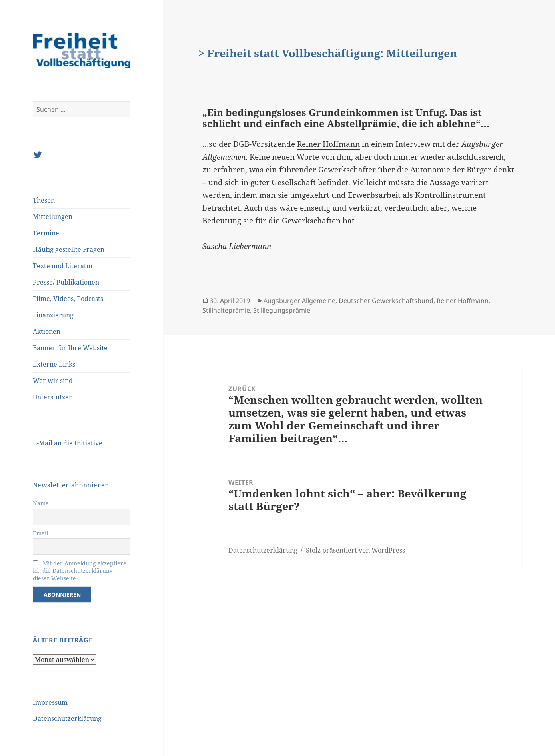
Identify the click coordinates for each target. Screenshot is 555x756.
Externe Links (54, 364)
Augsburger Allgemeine (300, 301)
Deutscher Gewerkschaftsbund (386, 301)
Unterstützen (53, 397)
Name (41, 503)
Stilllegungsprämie (282, 310)
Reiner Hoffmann (328, 144)
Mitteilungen (53, 217)
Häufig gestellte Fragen (69, 249)
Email (40, 533)
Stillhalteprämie (226, 310)
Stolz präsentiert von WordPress (355, 550)
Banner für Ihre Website (70, 348)
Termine (46, 233)
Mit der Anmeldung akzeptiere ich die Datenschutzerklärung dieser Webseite (80, 571)
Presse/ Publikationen (66, 282)
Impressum (50, 702)
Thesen (44, 200)
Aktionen (47, 331)
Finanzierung (53, 315)
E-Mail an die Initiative (68, 443)
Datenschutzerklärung (67, 718)
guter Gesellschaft (283, 182)
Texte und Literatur (63, 266)
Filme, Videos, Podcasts (68, 299)
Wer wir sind (53, 381)
